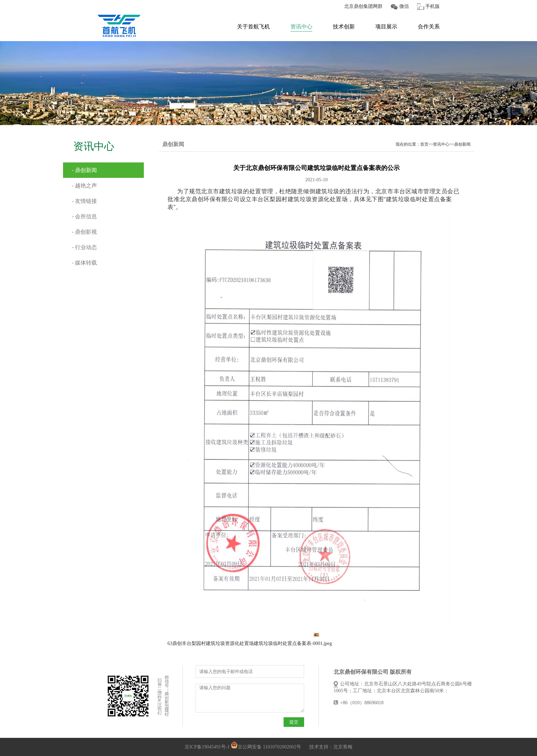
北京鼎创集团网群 (363, 6)
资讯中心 (301, 27)
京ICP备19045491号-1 (207, 747)
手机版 (433, 6)
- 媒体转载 (84, 263)
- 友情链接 (84, 201)
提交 (294, 722)
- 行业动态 (84, 247)
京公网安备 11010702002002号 (266, 747)
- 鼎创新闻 (84, 170)
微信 (404, 6)
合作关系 (429, 27)
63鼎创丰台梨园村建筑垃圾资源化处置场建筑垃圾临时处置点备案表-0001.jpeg (250, 643)
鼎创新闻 (462, 144)
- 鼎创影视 (84, 232)
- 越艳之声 (84, 186)
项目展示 (386, 27)
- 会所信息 (84, 216)
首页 (424, 144)
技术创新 (344, 27)
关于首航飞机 (253, 27)
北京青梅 (343, 747)
